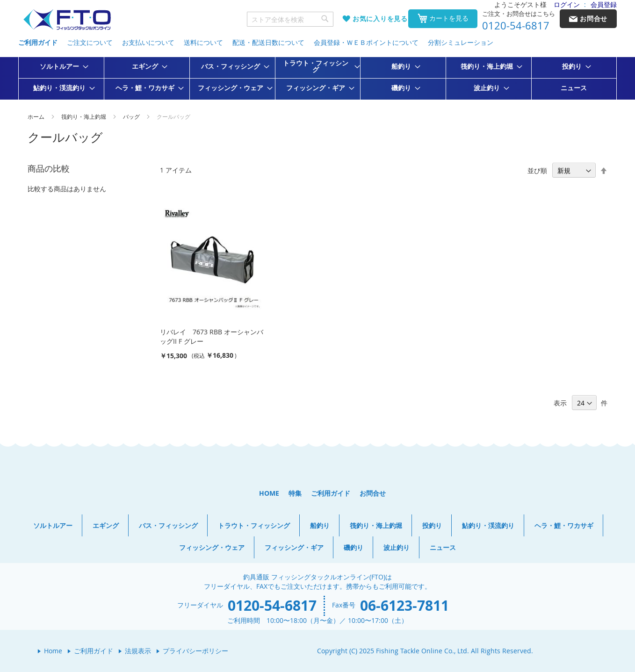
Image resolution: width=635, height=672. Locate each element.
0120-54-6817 (516, 26)
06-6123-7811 (404, 605)
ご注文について (90, 42)
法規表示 (138, 651)
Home (53, 651)
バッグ (132, 116)
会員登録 (604, 4)
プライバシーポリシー (195, 651)
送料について (203, 42)
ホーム (37, 116)
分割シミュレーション (461, 42)
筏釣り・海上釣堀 (84, 116)
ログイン (567, 4)
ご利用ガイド (38, 42)
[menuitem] (61, 66)
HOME (269, 493)
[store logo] (67, 20)
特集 (295, 493)
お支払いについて (148, 42)
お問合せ (373, 493)
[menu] (317, 78)
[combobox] (290, 19)
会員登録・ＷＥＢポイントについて (366, 42)
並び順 (537, 170)
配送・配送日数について (268, 42)
